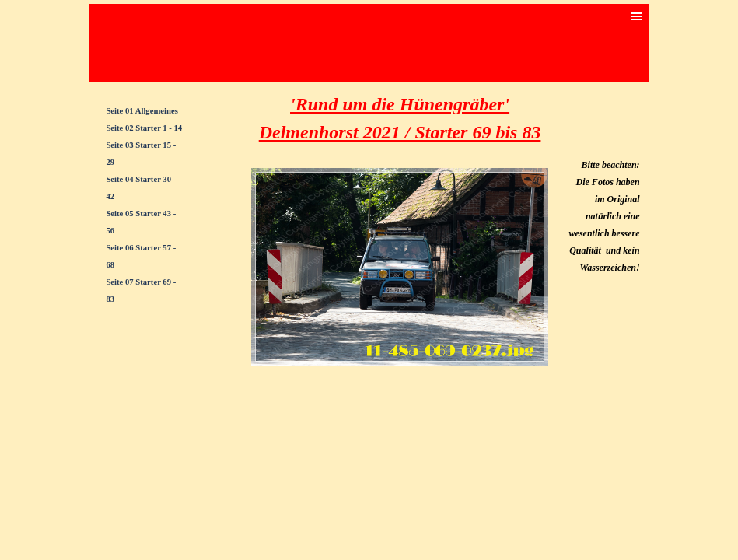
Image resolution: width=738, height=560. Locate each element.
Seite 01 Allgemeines (142, 111)
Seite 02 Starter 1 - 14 (144, 128)
